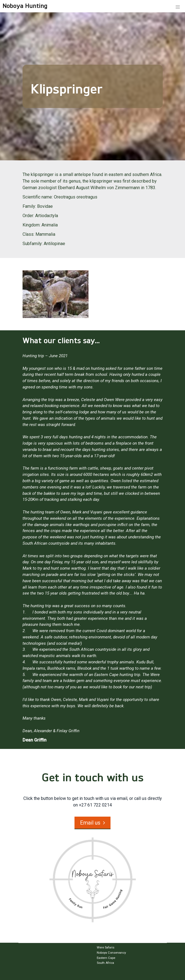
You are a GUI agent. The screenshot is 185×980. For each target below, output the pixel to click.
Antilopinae (54, 244)
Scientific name (37, 197)
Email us (90, 823)
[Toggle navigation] (178, 7)
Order (28, 216)
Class (28, 234)
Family (29, 206)
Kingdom (31, 225)
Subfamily (32, 244)
